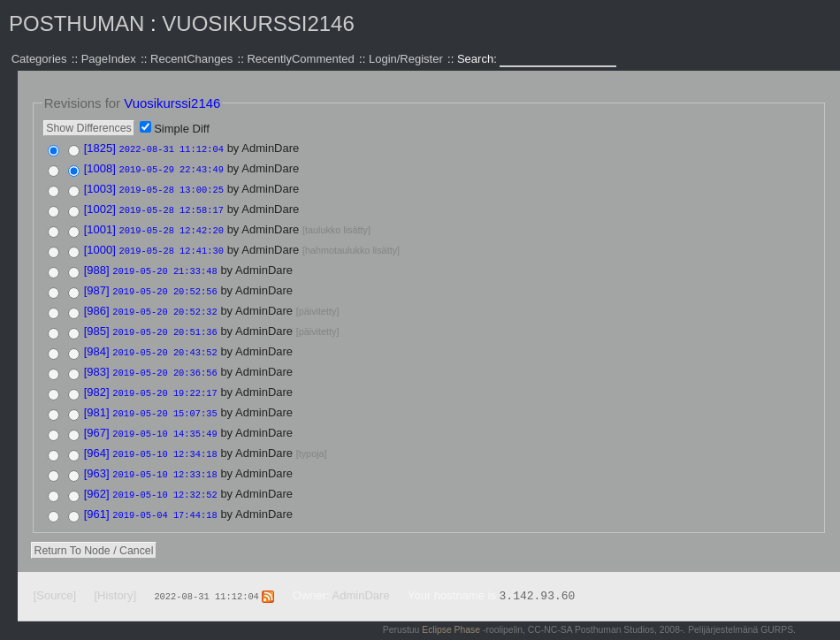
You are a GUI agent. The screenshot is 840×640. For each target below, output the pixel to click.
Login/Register (406, 59)
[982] (97, 381)
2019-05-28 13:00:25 (172, 187)
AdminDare (361, 579)
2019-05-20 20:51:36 (164, 324)
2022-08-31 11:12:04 (172, 149)
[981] (97, 401)
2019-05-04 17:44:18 (164, 499)
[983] (97, 362)
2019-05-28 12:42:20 (172, 226)
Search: (478, 59)
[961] (97, 498)
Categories (39, 59)
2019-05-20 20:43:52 (164, 343)
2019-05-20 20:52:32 (164, 304)
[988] (97, 265)
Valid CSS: (670, 631)
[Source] (55, 579)
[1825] (100, 148)
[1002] (100, 206)
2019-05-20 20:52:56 (164, 285)
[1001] (100, 226)
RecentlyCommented (300, 59)
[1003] (100, 187)
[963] (97, 459)
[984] (97, 343)
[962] (97, 479)
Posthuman (76, 23)
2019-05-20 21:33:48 (164, 265)
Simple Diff (182, 129)
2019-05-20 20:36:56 (164, 362)
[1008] (100, 168)
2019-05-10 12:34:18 (164, 440)
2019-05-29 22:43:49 (172, 168)
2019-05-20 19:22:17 (164, 382)
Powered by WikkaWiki (749, 631)
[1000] (100, 245)
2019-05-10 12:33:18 (164, 460)
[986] (97, 304)
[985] (97, 323)
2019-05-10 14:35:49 (164, 421)
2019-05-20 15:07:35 (164, 401)
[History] (115, 579)
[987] (97, 284)
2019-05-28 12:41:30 (172, 246)
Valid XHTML (612, 631)
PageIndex (109, 59)
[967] (97, 420)
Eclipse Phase (451, 613)
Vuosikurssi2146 (258, 23)
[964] (97, 440)
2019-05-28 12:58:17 (172, 207)
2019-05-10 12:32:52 (164, 479)
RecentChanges (191, 59)
